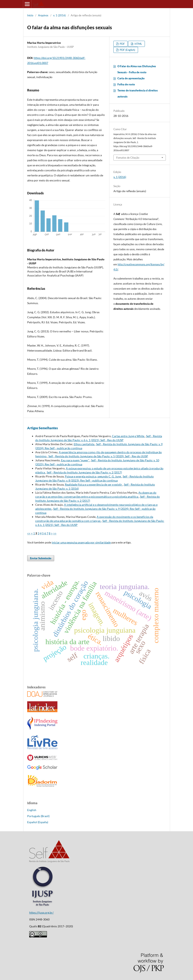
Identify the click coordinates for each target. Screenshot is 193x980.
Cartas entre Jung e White (128, 436)
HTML (138, 44)
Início (30, 15)
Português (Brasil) (38, 816)
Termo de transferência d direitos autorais (138, 93)
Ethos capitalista (84, 444)
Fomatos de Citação (128, 158)
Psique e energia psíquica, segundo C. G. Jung (93, 476)
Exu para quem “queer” (75, 460)
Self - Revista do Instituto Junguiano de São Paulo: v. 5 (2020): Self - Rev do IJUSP (98, 456)
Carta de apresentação (131, 78)
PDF (122, 44)
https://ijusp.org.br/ (41, 912)
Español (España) (38, 822)
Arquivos (43, 15)
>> (55, 533)
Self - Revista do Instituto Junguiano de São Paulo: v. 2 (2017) (84, 472)
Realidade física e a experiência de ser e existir (94, 484)
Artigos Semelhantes (43, 428)
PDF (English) (127, 50)
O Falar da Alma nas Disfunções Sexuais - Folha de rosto (137, 69)
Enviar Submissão (41, 558)
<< (29, 533)
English (32, 810)
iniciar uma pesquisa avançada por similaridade (81, 542)
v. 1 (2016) (60, 15)
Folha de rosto (126, 84)
